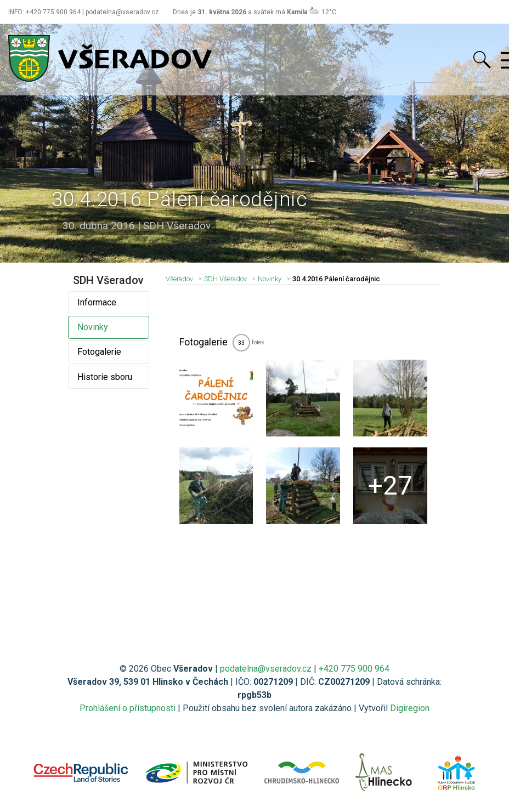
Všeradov (179, 279)
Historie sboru (105, 377)
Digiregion (410, 708)
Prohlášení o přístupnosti (128, 708)
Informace (97, 302)
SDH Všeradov (225, 279)
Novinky (93, 327)
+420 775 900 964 (354, 669)
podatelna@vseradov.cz (266, 669)
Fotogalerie (99, 352)
